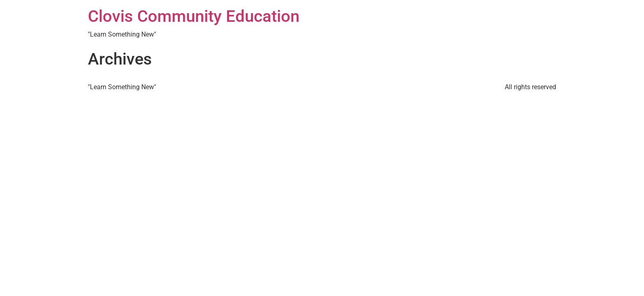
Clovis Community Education (194, 16)
